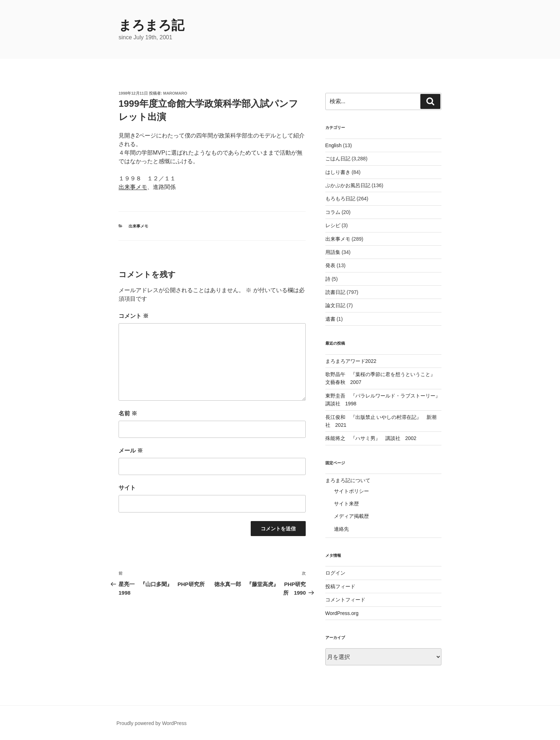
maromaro (175, 93)
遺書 (330, 319)
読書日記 (335, 292)
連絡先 (341, 529)
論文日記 (335, 305)
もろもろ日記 (340, 199)
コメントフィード (345, 600)
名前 (128, 413)
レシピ (333, 225)
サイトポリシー (351, 491)
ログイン (335, 573)
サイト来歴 (346, 504)
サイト (127, 488)
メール (131, 451)
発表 (330, 265)
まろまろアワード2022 (351, 361)
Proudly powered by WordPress (152, 723)
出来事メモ (133, 187)
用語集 (333, 252)
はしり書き (338, 172)
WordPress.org (342, 613)
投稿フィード (340, 586)
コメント (134, 316)
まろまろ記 (151, 25)
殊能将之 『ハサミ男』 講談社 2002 (371, 438)
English (334, 145)
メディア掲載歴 (351, 516)
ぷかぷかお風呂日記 (348, 185)
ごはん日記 (338, 159)
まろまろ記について (348, 480)
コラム (333, 212)
